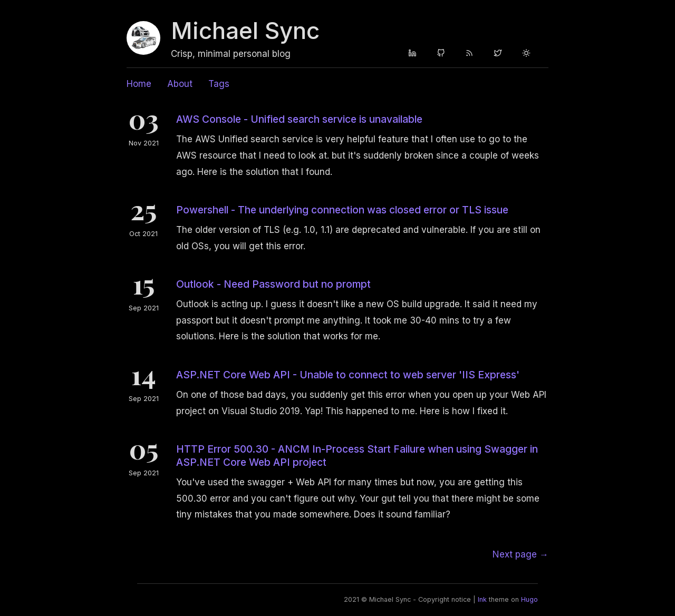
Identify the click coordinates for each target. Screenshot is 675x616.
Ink (482, 599)
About (180, 84)
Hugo (529, 599)
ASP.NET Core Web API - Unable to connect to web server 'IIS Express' (348, 375)
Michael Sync (245, 31)
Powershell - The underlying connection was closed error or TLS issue (342, 210)
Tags (219, 84)
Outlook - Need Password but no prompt (273, 284)
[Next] (520, 554)
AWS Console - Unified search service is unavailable (299, 119)
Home (139, 84)
